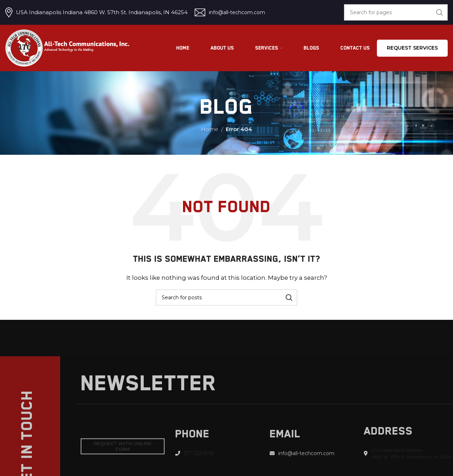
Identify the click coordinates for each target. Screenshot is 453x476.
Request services (412, 48)
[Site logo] (67, 47)
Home (210, 129)
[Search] (396, 12)
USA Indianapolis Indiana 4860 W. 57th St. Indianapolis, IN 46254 (102, 12)
